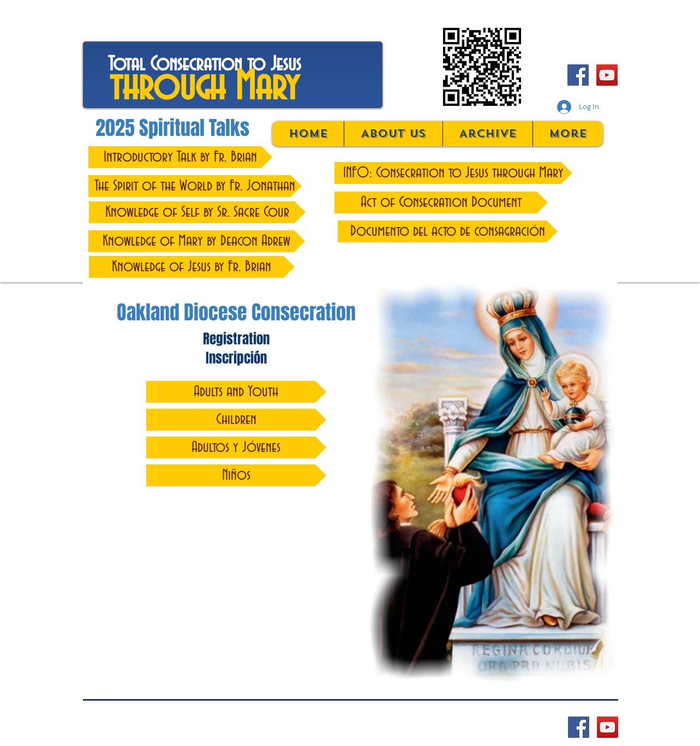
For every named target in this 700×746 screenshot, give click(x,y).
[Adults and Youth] (236, 392)
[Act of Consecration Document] (441, 202)
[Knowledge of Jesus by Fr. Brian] (192, 267)
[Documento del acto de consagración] (448, 231)
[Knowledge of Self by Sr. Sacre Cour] (197, 212)
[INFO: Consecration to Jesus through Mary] (453, 173)
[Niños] (236, 475)
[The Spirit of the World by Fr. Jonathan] (195, 186)
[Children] (236, 420)
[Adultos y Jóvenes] (236, 447)
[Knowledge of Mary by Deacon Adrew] (197, 241)
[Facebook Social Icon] (578, 75)
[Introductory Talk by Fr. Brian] (180, 157)
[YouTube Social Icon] (607, 75)
